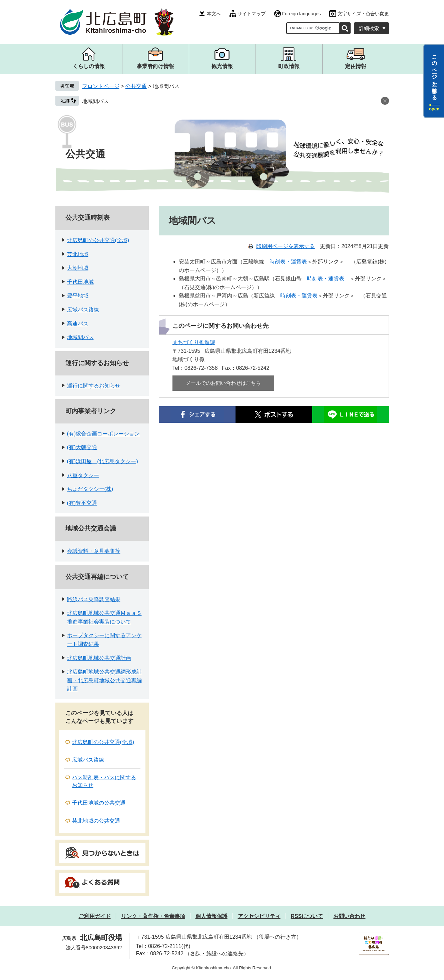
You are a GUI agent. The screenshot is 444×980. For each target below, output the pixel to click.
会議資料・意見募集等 (94, 551)
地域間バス (95, 101)
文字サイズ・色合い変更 (363, 14)
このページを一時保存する (434, 74)
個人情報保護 (211, 916)
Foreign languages (302, 14)
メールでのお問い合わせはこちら (223, 383)
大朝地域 (78, 268)
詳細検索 (369, 28)
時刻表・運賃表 (288, 262)
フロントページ (101, 86)
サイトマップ (252, 14)
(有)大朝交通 (82, 447)
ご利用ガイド (95, 916)
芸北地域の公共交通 (96, 821)
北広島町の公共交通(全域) (98, 240)
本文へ (214, 14)
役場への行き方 (278, 937)
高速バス (78, 324)
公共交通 (136, 86)
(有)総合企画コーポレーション (104, 434)
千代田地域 (80, 282)
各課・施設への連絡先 (217, 953)
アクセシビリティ (259, 916)
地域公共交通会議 (91, 528)
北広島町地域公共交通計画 (99, 658)
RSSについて (307, 916)
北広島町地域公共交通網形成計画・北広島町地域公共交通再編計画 (104, 680)
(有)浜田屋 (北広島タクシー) (103, 461)
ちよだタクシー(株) (90, 489)
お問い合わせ (349, 916)
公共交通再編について (97, 577)
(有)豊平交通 (82, 503)
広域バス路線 (83, 310)
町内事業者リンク (91, 411)
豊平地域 (78, 296)
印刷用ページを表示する (286, 246)
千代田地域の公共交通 (99, 803)
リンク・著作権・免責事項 (153, 916)
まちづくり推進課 (194, 342)
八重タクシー (83, 475)
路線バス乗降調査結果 (94, 599)
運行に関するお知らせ (97, 363)
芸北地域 (78, 254)
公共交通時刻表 (88, 218)
